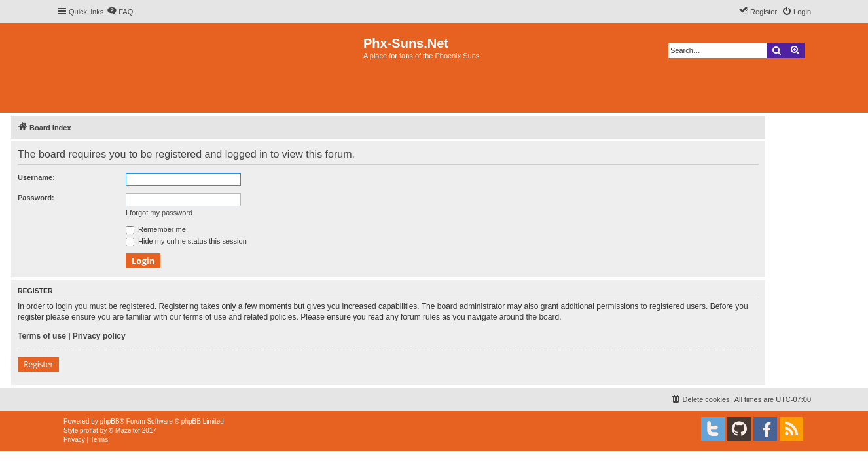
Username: (36, 177)
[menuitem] (120, 12)
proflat (89, 430)
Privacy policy (99, 336)
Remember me (156, 229)
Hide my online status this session (186, 241)
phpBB (110, 421)
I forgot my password (159, 213)
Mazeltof (128, 430)
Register (38, 364)
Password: (36, 198)
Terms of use (42, 336)
